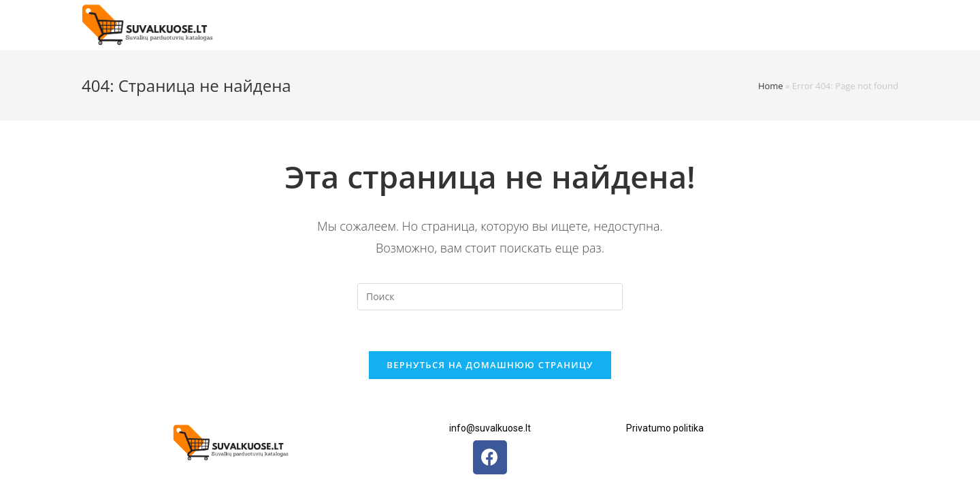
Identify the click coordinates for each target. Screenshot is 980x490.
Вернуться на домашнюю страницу (490, 365)
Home (771, 86)
